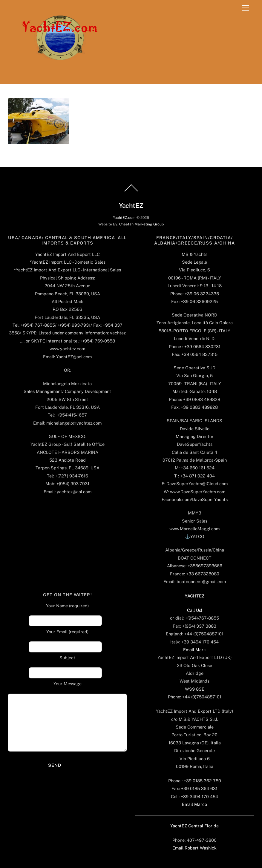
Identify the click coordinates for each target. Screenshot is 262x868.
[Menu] (246, 8)
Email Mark (194, 650)
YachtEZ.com (124, 218)
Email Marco (194, 804)
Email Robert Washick (194, 848)
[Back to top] (131, 191)
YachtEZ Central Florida (194, 826)
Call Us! (195, 610)
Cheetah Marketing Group (141, 224)
